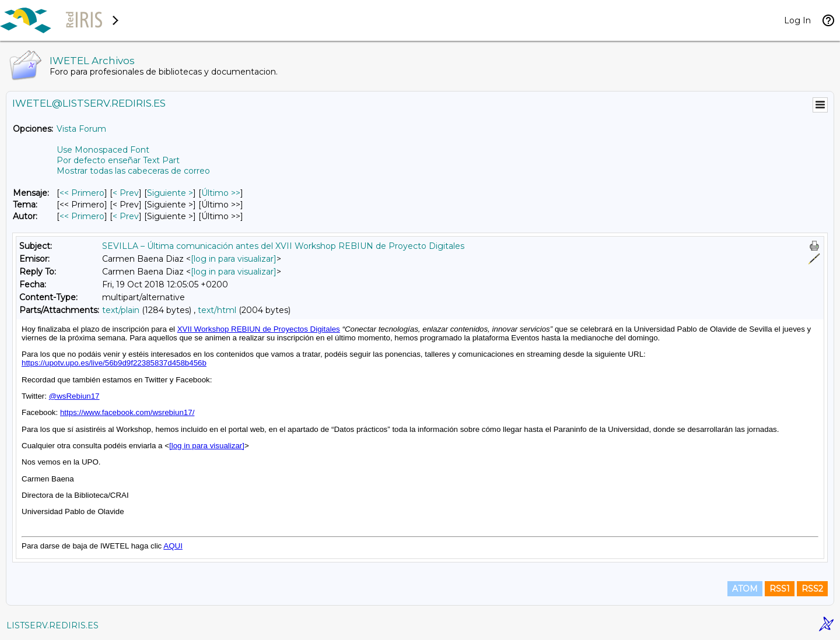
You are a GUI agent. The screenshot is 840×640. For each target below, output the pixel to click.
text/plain (121, 310)
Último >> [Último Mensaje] (221, 193)
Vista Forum (81, 129)
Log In (797, 20)
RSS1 (780, 589)
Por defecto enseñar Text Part (118, 160)
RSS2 (812, 589)
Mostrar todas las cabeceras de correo (133, 171)
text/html (217, 310)
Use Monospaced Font (103, 150)
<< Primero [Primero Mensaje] (82, 193)
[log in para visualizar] (234, 259)
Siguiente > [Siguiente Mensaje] (170, 193)
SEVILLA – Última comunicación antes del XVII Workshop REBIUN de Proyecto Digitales (283, 246)
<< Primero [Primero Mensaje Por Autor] (82, 216)
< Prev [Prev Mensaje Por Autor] (126, 216)
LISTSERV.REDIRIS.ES (52, 625)
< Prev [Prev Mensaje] (126, 193)
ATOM (745, 589)
